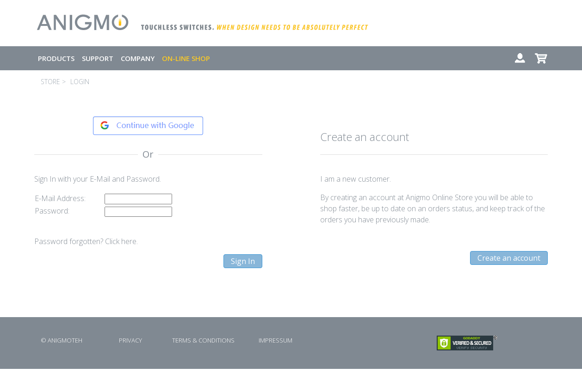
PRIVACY (130, 340)
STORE (50, 82)
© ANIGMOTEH (62, 340)
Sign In (243, 261)
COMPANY (138, 58)
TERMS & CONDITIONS (203, 340)
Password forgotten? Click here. (86, 241)
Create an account (509, 258)
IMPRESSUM (276, 340)
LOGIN (80, 82)
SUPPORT (98, 58)
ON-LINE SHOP (186, 58)
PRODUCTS (56, 58)
